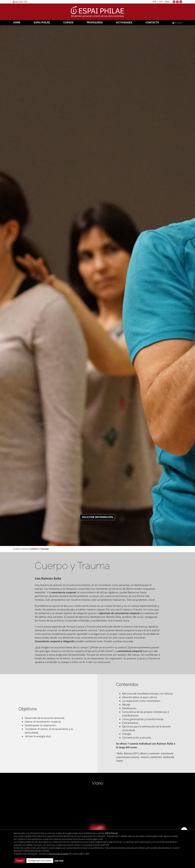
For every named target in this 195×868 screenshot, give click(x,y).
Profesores (95, 23)
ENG (167, 2)
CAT (161, 2)
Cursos (68, 23)
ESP (154, 2)
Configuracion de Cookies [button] (40, 861)
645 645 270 (20, 2)
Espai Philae (42, 23)
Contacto (152, 23)
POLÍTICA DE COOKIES (59, 854)
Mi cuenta (177, 23)
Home (17, 23)
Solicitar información (97, 517)
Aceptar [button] (20, 861)
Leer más (59, 861)
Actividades (124, 23)
